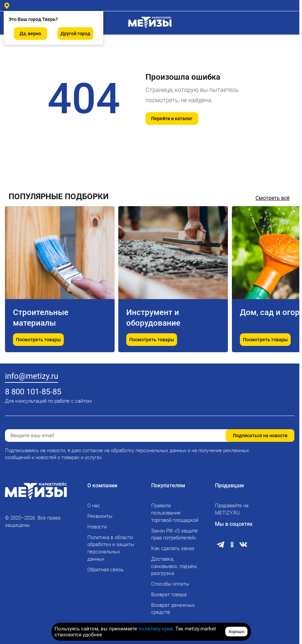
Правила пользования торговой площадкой (175, 513)
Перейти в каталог (172, 119)
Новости (97, 527)
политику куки (156, 629)
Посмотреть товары (38, 340)
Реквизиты (100, 516)
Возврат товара (169, 595)
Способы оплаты (170, 584)
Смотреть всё (272, 198)
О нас (94, 506)
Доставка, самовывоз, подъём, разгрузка (174, 566)
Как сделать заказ (173, 548)
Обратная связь (105, 570)
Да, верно (30, 34)
